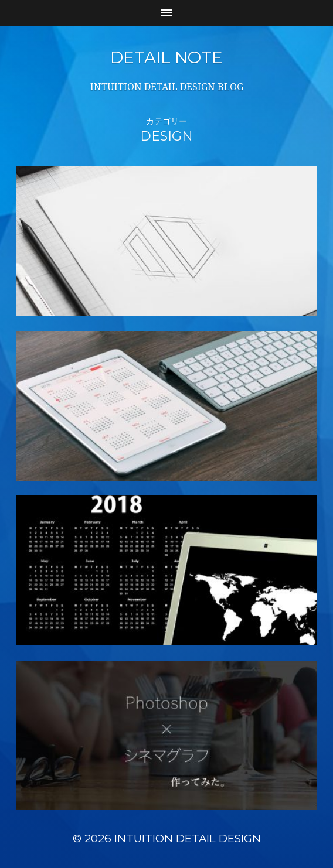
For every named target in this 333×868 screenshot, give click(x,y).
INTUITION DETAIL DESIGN (188, 838)
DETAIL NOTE (167, 57)
